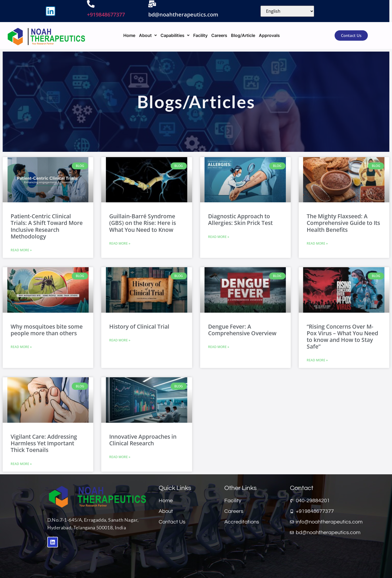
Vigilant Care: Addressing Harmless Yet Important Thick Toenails (44, 443)
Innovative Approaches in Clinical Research (143, 440)
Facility (200, 35)
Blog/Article (243, 35)
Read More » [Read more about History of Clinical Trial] (120, 340)
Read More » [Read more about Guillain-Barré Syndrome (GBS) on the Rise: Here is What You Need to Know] (120, 243)
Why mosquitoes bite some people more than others (47, 330)
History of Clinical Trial (139, 326)
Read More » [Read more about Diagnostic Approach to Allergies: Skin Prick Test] (219, 237)
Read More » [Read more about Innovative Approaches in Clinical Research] (120, 457)
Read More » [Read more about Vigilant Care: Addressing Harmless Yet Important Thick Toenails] (21, 464)
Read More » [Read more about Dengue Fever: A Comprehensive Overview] (219, 347)
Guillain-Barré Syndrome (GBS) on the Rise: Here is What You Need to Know (143, 223)
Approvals (269, 35)
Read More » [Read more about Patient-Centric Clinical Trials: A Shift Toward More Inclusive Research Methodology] (21, 250)
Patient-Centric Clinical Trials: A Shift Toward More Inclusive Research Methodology (47, 226)
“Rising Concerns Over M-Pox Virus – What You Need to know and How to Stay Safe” (342, 337)
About (148, 35)
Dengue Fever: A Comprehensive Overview (242, 330)
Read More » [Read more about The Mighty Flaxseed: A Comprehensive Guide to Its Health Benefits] (317, 243)
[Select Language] (287, 11)
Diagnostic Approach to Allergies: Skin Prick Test (240, 219)
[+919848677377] (91, 4)
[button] (148, 35)
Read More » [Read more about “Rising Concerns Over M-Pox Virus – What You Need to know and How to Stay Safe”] (317, 360)
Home (129, 35)
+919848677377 (106, 14)
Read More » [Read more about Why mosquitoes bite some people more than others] (21, 347)
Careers (219, 35)
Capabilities (175, 35)
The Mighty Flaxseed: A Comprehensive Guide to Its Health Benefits (343, 223)
